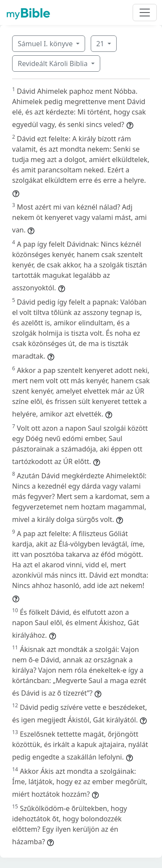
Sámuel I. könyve (46, 44)
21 (101, 44)
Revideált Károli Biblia (54, 64)
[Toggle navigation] (145, 13)
